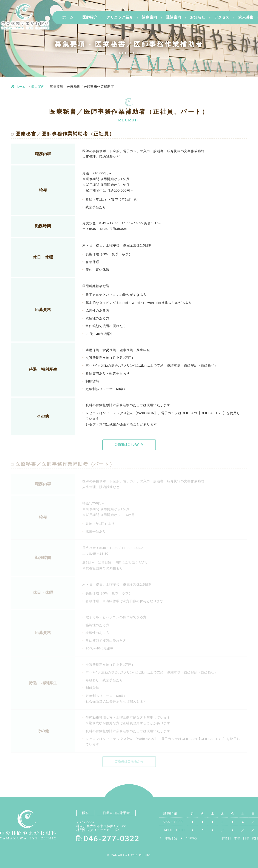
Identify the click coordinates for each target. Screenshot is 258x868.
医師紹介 (90, 17)
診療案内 (150, 17)
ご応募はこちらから (129, 444)
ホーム (68, 17)
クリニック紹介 (120, 17)
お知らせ (198, 17)
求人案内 (38, 86)
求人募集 (246, 17)
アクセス (222, 17)
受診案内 (174, 17)
